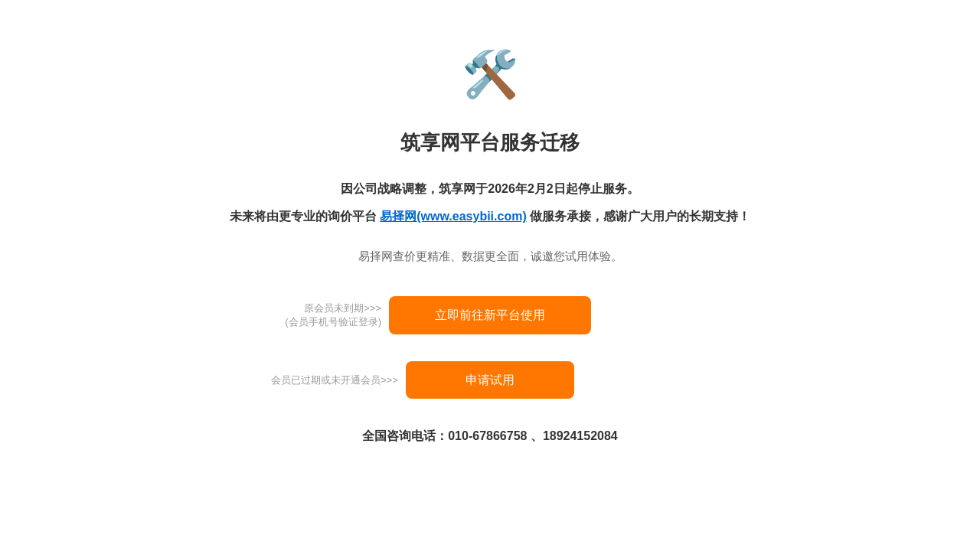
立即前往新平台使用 (490, 315)
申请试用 (490, 380)
